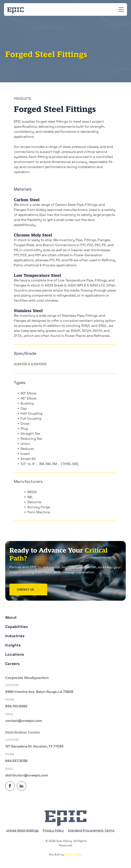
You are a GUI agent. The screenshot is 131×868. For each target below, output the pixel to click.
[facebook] (10, 787)
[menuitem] (64, 616)
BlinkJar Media (73, 855)
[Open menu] (121, 9)
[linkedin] (22, 787)
